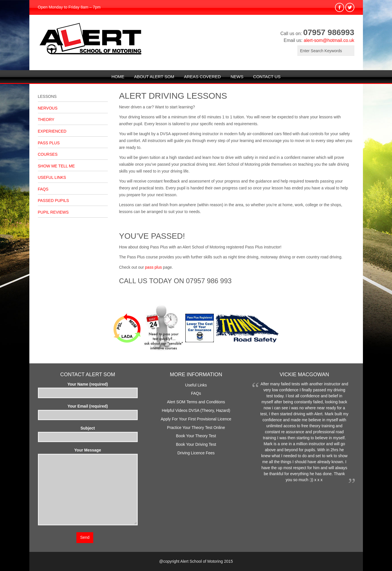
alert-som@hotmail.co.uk (329, 40)
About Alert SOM (154, 77)
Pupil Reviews (53, 212)
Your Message (88, 487)
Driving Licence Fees (196, 453)
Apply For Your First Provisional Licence (196, 419)
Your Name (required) (88, 388)
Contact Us (267, 77)
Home (118, 77)
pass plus (154, 267)
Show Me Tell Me (56, 166)
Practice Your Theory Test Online (196, 428)
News (237, 77)
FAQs (43, 189)
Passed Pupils (53, 201)
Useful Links (52, 177)
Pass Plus (49, 143)
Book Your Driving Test (196, 444)
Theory (46, 120)
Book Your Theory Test (196, 436)
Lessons (47, 96)
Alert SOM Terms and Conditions (196, 402)
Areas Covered (202, 77)
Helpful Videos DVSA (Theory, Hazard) (196, 410)
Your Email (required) (88, 410)
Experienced (52, 131)
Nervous (48, 108)
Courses (48, 154)
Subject (88, 432)
